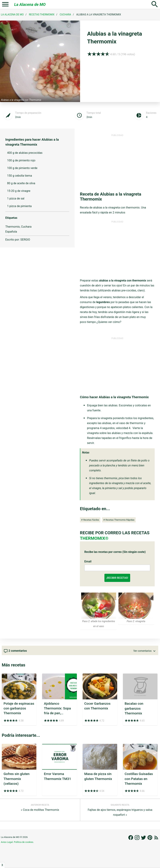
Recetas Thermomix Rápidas (120, 520)
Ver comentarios (145, 651)
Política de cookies (24, 842)
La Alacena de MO (30, 4)
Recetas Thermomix (42, 15)
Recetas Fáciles (91, 520)
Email (88, 561)
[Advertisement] (117, 162)
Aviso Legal (7, 842)
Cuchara (65, 15)
